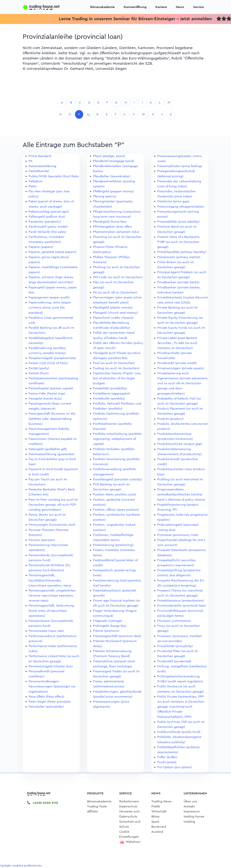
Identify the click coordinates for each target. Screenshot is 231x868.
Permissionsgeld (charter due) (51, 666)
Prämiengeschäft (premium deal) (117, 636)
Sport (155, 822)
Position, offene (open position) (116, 510)
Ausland (157, 832)
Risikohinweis (129, 801)
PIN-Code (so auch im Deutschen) (118, 277)
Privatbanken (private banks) (178, 282)
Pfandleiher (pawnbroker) (112, 176)
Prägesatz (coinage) (108, 621)
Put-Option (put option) (175, 767)
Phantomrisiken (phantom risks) (116, 232)
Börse (155, 816)
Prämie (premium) (106, 631)
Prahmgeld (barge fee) (110, 626)
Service (199, 7)
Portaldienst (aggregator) (112, 393)
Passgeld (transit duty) (45, 399)
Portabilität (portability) (110, 388)
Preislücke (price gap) (173, 201)
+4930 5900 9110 (43, 803)
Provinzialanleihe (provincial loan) (182, 606)
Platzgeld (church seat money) (115, 313)
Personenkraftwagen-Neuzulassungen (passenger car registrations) (52, 686)
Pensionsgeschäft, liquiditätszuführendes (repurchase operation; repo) (50, 580)
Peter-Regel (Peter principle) (50, 702)
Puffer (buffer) (167, 757)
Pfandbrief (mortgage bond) (114, 161)
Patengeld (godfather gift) (48, 449)
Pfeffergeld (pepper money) (114, 191)
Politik (156, 806)
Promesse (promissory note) (178, 535)
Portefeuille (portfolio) (109, 399)
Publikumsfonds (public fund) (179, 732)
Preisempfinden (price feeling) (180, 166)
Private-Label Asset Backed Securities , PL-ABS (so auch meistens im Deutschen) (177, 343)
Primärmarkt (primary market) (179, 257)
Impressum (192, 811)
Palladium (36, 181)
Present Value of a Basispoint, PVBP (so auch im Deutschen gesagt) (179, 242)
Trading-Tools (97, 806)
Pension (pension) (42, 540)
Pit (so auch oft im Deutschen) (115, 292)
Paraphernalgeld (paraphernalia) (52, 358)
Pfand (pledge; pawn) (109, 156)
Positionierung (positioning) (113, 545)
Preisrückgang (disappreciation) (181, 207)
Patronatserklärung (42, 166)
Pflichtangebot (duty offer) (112, 227)
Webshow (133, 842)
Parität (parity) (39, 368)
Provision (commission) (174, 621)
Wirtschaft (159, 811)
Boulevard (159, 827)
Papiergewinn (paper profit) (49, 297)
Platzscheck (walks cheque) (113, 318)
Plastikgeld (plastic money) (113, 307)
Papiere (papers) (41, 247)
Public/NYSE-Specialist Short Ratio (54, 176)
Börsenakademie (103, 7)
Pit (30, 161)
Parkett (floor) (39, 373)
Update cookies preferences (21, 865)
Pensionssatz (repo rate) (46, 631)
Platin (33, 186)
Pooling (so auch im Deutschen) (116, 368)
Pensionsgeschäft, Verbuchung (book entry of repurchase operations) (51, 611)
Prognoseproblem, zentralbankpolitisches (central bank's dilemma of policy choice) (181, 494)
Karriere (161, 7)
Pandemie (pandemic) (45, 222)
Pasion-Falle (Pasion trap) (47, 393)
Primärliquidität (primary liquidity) (182, 252)
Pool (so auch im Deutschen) (114, 363)
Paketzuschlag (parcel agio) (49, 212)
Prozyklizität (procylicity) (175, 646)
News (180, 7)
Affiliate (92, 811)
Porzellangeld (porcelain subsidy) (117, 479)
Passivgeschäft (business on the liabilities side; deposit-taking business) (52, 419)
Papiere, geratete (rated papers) (52, 252)
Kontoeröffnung (135, 7)
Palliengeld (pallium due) (47, 217)
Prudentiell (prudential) (174, 661)
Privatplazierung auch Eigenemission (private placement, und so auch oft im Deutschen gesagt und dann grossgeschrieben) (183, 383)
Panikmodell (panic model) (48, 227)
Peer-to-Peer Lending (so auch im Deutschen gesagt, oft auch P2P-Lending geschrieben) (53, 505)
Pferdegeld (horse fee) (110, 222)
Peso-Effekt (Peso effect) (46, 697)
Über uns (190, 801)
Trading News (161, 801)
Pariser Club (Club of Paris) (48, 363)
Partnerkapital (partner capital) (51, 388)
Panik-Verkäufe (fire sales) (47, 232)
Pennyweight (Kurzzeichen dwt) (52, 525)
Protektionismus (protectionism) (181, 601)
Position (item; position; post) (115, 494)
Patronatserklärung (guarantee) (52, 454)
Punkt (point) (167, 762)
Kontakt (189, 806)
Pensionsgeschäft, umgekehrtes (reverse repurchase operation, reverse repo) (52, 595)
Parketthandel (39, 171)
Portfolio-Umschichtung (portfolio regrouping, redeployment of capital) (117, 439)
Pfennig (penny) (105, 196)
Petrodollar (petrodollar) (46, 707)
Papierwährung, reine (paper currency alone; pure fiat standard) (50, 307)
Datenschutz (128, 806)
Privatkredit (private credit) (177, 363)
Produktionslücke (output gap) (180, 444)
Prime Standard (40, 156)
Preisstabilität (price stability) (178, 222)
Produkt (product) (170, 419)
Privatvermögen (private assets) (181, 368)
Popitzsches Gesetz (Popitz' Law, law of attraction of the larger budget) (117, 378)
